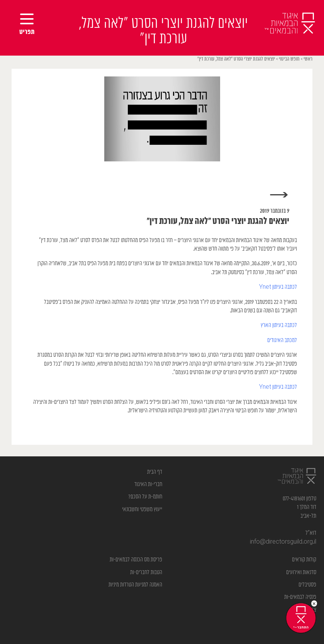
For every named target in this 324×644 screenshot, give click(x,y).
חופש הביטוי (289, 59)
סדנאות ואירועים (301, 572)
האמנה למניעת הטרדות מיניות (135, 585)
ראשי (308, 59)
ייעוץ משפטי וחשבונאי (142, 509)
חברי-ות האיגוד (148, 484)
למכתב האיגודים (282, 340)
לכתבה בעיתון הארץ (278, 325)
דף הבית (155, 472)
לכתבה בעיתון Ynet (278, 287)
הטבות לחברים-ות (146, 572)
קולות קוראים (304, 560)
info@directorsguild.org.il (283, 542)
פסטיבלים (307, 585)
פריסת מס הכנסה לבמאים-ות (136, 560)
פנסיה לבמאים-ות (300, 597)
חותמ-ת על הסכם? (145, 497)
